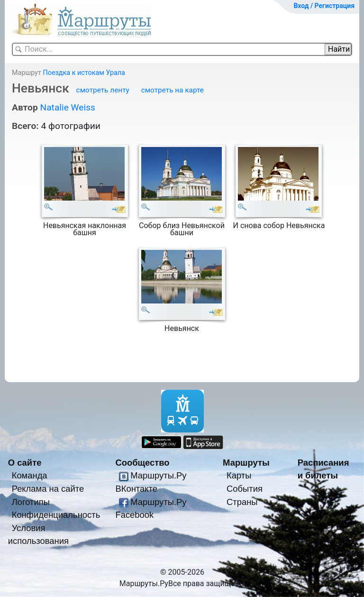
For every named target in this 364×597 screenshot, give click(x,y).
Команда (30, 475)
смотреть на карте (173, 90)
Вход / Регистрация (324, 6)
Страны (242, 502)
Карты (239, 475)
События (245, 489)
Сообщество (142, 463)
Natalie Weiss (67, 107)
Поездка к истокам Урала (84, 73)
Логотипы (31, 502)
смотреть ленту (103, 90)
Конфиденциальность (56, 515)
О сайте (25, 463)
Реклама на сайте (48, 489)
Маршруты (246, 463)
